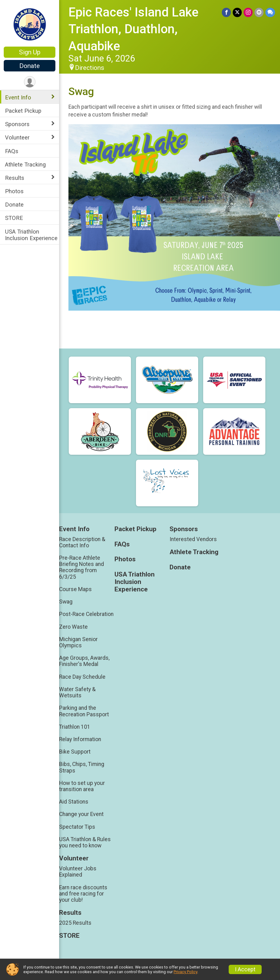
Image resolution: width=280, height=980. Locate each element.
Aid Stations (74, 802)
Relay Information (80, 739)
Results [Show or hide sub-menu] (15, 178)
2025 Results (75, 923)
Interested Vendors (193, 539)
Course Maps (75, 589)
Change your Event (81, 814)
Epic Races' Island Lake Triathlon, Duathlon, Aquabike (133, 29)
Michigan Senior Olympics (78, 642)
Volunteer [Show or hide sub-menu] (17, 137)
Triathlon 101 (75, 727)
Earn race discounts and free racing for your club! (83, 894)
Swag (66, 602)
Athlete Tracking (25, 164)
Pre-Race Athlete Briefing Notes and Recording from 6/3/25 (82, 567)
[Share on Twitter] (237, 12)
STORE (14, 218)
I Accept (245, 969)
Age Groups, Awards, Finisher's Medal (84, 661)
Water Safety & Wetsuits (77, 692)
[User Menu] (30, 82)
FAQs (12, 151)
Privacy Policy (185, 972)
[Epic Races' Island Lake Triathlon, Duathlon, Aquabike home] (30, 24)
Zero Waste (73, 627)
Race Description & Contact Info (82, 542)
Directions (90, 68)
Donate (30, 66)
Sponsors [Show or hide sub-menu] (17, 124)
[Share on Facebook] (226, 12)
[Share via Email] (259, 12)
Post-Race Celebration (86, 614)
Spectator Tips (77, 827)
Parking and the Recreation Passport (84, 711)
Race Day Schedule (82, 677)
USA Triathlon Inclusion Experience (31, 235)
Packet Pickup (23, 111)
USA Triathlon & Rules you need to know (85, 842)
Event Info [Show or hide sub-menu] (18, 97)
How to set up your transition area (82, 786)
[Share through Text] (270, 12)
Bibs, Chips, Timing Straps (82, 767)
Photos (14, 191)
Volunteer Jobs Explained (78, 872)
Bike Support (75, 752)
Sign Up (30, 52)
